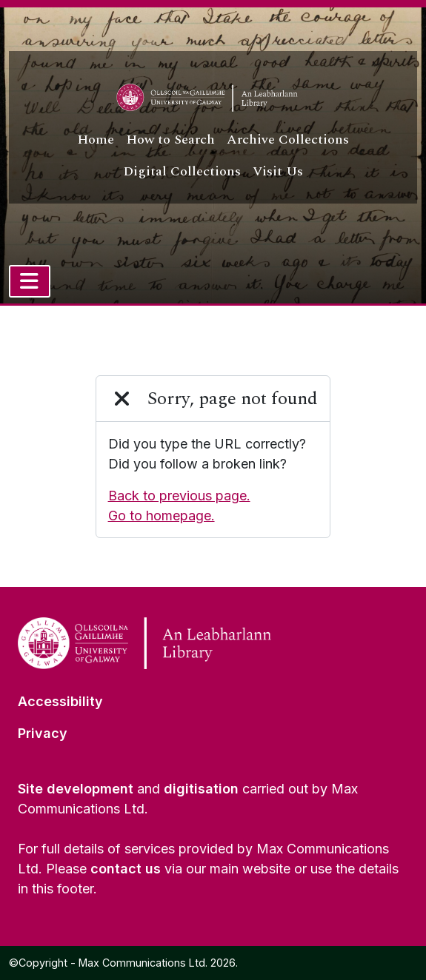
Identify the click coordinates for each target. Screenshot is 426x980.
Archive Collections (288, 140)
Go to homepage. (162, 516)
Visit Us (278, 171)
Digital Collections (182, 171)
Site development (76, 789)
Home (96, 140)
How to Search (170, 140)
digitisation (201, 789)
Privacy (43, 733)
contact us (126, 869)
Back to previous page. (179, 496)
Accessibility (60, 701)
